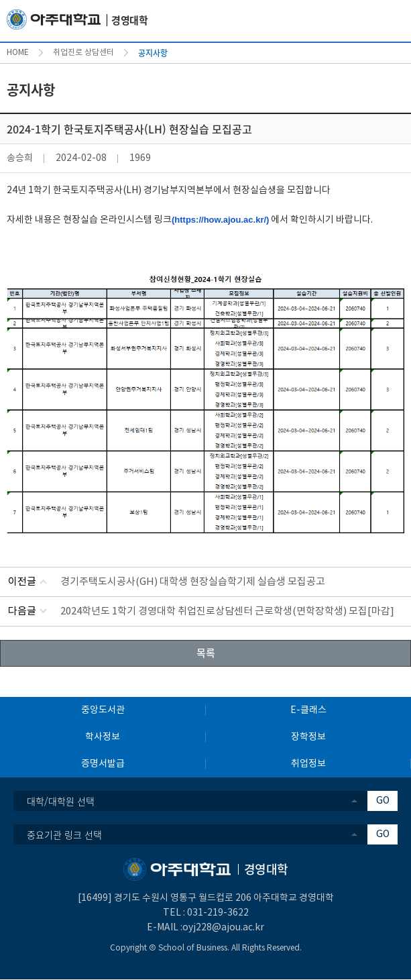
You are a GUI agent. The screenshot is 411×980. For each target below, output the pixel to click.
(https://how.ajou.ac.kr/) (220, 220)
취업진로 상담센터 (83, 53)
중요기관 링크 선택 (64, 834)
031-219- (207, 913)
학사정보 (103, 737)
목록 (206, 653)
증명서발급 (103, 764)
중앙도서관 (103, 710)
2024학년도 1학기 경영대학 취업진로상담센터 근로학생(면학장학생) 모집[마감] (227, 611)
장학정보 (308, 737)
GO (383, 801)
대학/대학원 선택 (61, 801)
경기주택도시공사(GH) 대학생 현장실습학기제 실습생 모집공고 (193, 582)
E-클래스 (308, 710)
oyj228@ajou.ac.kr (223, 928)
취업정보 (308, 764)
